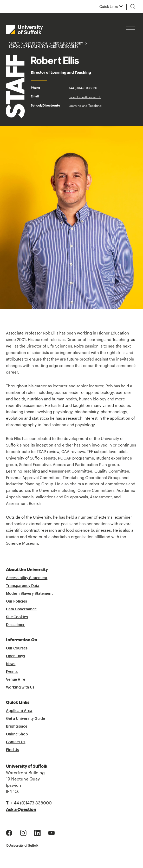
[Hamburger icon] (131, 30)
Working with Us (20, 687)
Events (12, 672)
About (14, 43)
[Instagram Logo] (23, 832)
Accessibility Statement (27, 578)
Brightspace (17, 727)
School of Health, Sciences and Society (43, 46)
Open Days (15, 656)
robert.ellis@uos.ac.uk (85, 97)
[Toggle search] (133, 7)
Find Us (12, 750)
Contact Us (16, 742)
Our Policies (17, 602)
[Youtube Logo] (51, 832)
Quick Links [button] (109, 7)
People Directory (68, 43)
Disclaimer (15, 625)
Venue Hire (16, 680)
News (11, 664)
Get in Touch (36, 43)
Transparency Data (23, 586)
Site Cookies (17, 617)
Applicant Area (19, 711)
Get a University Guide (25, 719)
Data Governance (21, 609)
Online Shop (17, 734)
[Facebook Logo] (9, 832)
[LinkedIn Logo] (37, 832)
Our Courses (17, 648)
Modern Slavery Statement (29, 594)
